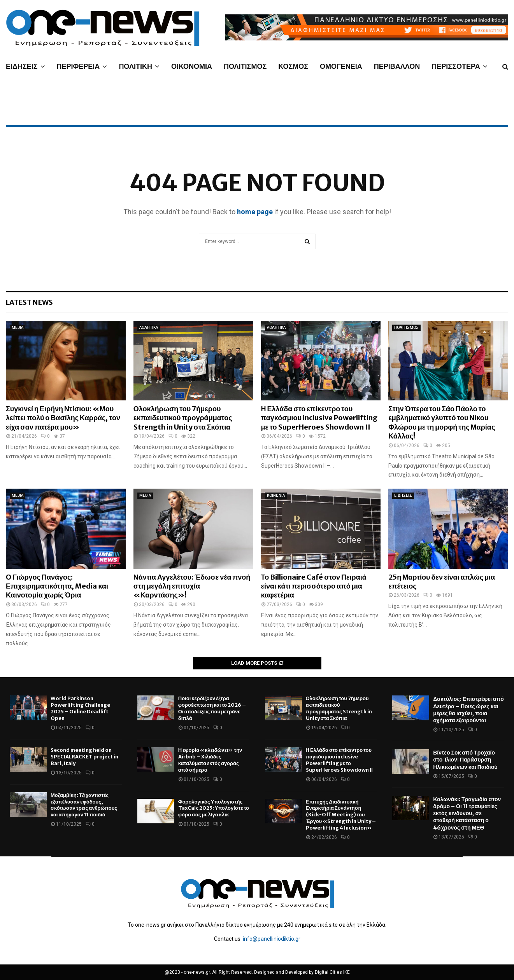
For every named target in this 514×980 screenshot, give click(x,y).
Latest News (29, 302)
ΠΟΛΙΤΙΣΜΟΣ (245, 66)
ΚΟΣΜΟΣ (293, 66)
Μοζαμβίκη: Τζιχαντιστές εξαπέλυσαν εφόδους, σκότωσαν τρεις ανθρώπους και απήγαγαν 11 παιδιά (84, 805)
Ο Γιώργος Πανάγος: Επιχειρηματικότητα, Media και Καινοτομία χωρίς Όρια (57, 586)
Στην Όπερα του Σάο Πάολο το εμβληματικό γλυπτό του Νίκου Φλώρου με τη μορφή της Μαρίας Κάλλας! (442, 422)
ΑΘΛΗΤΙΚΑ (149, 328)
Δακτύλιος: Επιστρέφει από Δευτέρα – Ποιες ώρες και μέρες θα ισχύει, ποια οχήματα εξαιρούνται (468, 710)
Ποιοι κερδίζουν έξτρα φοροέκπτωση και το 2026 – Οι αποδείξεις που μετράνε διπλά (212, 708)
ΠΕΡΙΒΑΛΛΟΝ (397, 66)
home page (255, 212)
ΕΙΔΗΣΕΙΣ (22, 66)
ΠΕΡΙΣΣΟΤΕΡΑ (456, 66)
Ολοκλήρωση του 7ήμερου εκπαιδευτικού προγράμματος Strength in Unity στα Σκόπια (183, 418)
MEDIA (18, 328)
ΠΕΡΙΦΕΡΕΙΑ (78, 66)
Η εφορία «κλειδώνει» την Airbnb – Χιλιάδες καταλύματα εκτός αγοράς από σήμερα (210, 760)
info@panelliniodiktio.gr (272, 939)
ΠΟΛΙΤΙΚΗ (135, 66)
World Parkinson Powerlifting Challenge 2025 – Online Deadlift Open (80, 708)
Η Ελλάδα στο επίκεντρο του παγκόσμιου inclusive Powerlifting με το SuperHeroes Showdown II (319, 418)
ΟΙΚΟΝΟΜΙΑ (192, 66)
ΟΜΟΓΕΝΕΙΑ (341, 66)
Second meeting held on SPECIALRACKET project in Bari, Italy (84, 757)
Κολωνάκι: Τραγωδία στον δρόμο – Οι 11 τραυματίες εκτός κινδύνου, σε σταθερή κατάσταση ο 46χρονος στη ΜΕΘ (467, 813)
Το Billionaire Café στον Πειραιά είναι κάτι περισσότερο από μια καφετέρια (314, 586)
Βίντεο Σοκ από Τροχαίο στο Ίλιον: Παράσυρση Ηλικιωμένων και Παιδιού (465, 760)
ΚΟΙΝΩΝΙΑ (276, 495)
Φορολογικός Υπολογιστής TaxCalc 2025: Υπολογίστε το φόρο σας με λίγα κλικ (214, 808)
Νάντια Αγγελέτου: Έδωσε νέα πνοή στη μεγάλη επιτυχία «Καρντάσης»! (192, 586)
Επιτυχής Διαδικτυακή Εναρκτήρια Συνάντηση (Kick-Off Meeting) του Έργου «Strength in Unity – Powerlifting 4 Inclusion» (341, 815)
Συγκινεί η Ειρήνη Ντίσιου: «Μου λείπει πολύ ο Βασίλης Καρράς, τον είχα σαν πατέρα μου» (63, 418)
